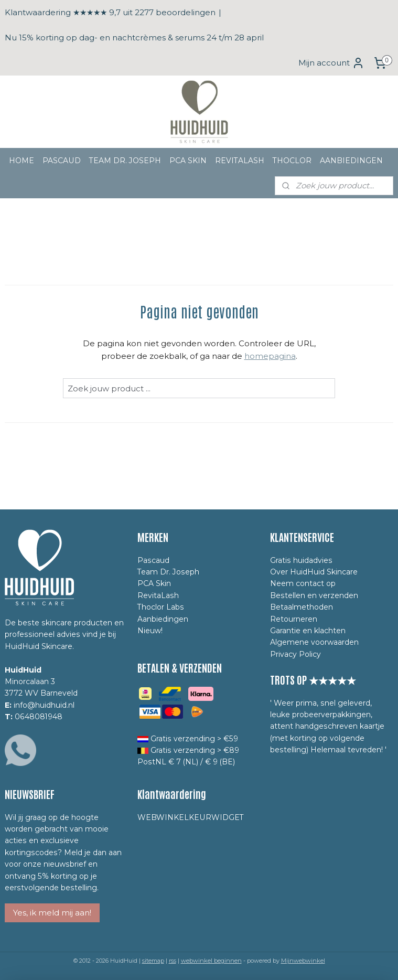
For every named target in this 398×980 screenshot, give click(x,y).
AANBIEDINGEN (351, 161)
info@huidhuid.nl (44, 705)
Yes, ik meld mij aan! (52, 913)
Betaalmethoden (302, 607)
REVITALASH (240, 161)
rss (173, 961)
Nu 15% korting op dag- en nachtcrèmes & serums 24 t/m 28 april (134, 38)
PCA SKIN (188, 161)
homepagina (270, 356)
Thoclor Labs (161, 607)
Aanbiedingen (163, 619)
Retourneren (294, 619)
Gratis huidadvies (301, 560)
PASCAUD (62, 161)
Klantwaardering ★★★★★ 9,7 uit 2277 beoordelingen (110, 12)
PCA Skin (154, 583)
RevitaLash (158, 595)
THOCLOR (292, 161)
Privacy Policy (295, 654)
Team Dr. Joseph (168, 572)
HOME (21, 161)
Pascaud (153, 560)
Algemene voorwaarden (314, 642)
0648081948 (39, 717)
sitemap (153, 961)
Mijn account (331, 63)
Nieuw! (150, 631)
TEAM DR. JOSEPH (125, 161)
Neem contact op (303, 583)
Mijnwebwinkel (303, 961)
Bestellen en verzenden (314, 595)
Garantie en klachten (308, 631)
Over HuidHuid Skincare (314, 572)
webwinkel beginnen (211, 961)
